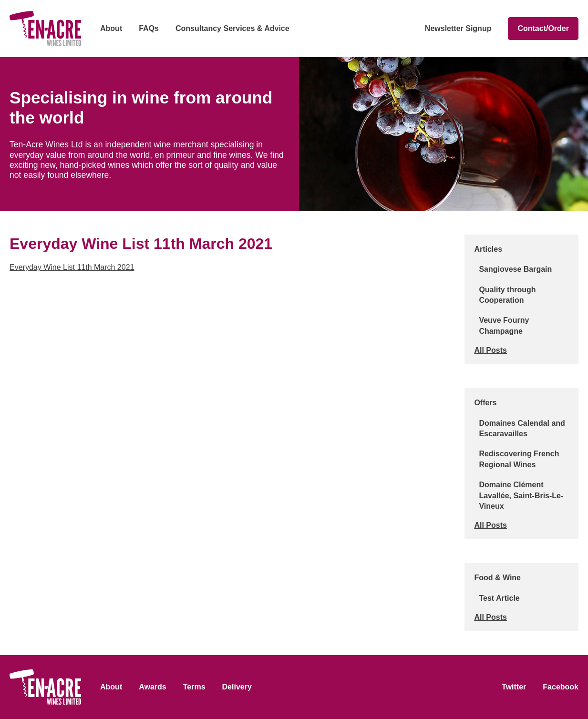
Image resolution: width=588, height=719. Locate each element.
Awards (153, 687)
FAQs (149, 28)
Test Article (499, 598)
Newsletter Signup (458, 28)
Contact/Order (543, 28)
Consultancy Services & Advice (232, 28)
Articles (488, 249)
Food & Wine (497, 578)
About (111, 28)
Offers (485, 403)
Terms (194, 687)
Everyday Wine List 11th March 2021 (72, 267)
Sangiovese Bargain (515, 269)
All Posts (490, 350)
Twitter (514, 687)
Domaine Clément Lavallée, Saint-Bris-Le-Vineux (521, 495)
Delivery (237, 687)
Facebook (561, 687)
